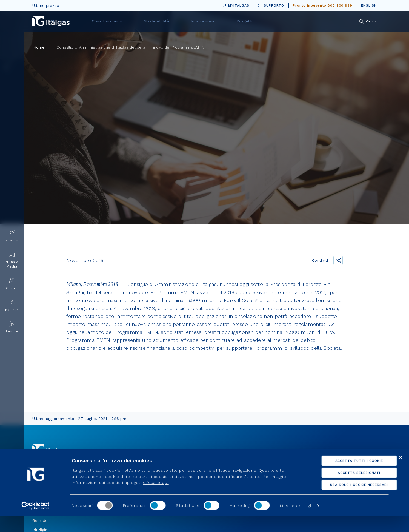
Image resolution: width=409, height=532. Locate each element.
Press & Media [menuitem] (12, 260)
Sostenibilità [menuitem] (219, 21)
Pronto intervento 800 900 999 (323, 5)
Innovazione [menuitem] (259, 21)
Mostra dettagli (296, 521)
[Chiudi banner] (401, 473)
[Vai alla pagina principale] (51, 21)
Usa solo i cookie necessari (349, 500)
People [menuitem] (12, 327)
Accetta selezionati (349, 488)
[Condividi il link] (338, 260)
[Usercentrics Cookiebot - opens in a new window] (35, 521)
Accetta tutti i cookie (349, 476)
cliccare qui (156, 498)
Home (39, 47)
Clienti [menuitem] (12, 284)
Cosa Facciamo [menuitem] (176, 21)
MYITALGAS (235, 5)
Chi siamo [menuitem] (136, 21)
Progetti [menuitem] (295, 21)
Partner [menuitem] (12, 305)
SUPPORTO (271, 5)
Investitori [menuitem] (12, 236)
